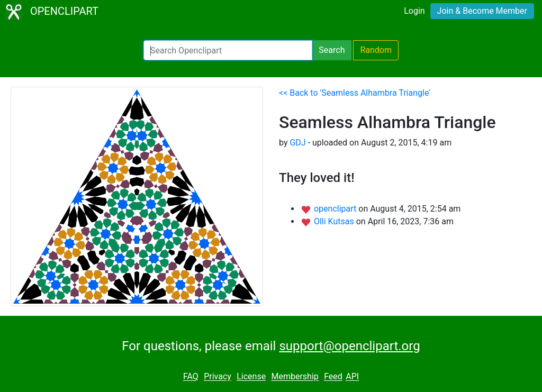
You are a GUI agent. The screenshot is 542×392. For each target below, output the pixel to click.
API (352, 377)
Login (414, 11)
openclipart (336, 209)
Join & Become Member (482, 11)
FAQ (191, 377)
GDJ (297, 143)
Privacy (218, 377)
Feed (333, 377)
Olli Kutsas (335, 221)
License (251, 377)
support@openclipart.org (349, 346)
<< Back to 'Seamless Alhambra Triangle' (355, 93)
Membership (295, 377)
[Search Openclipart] (228, 50)
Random (376, 50)
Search (332, 50)
